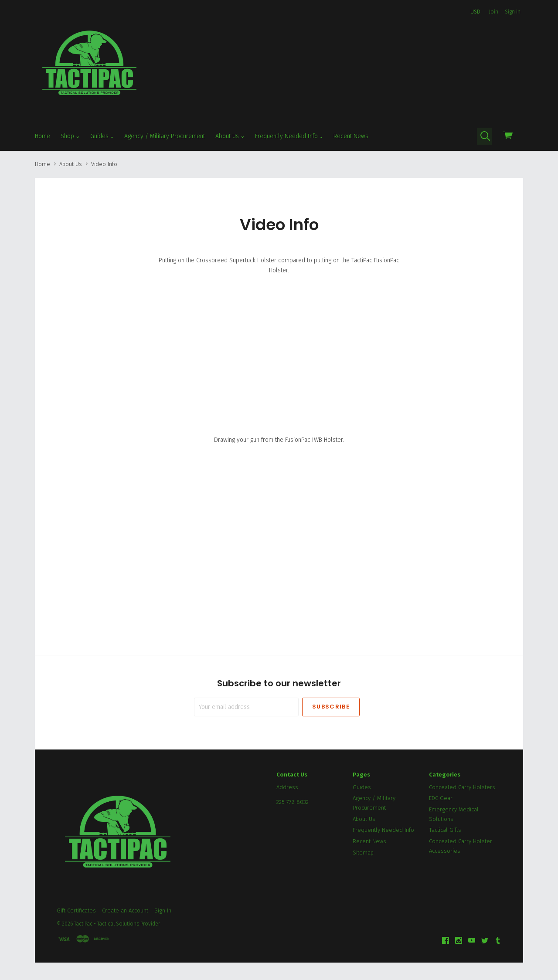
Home (43, 136)
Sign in (513, 12)
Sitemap (363, 853)
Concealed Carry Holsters (462, 787)
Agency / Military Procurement (165, 136)
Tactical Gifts (445, 830)
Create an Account (125, 910)
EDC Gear (441, 798)
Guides (102, 136)
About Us (230, 136)
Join (494, 12)
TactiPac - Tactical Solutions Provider (117, 924)
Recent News (351, 136)
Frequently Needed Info (289, 136)
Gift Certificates (76, 910)
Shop (70, 136)
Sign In (163, 910)
